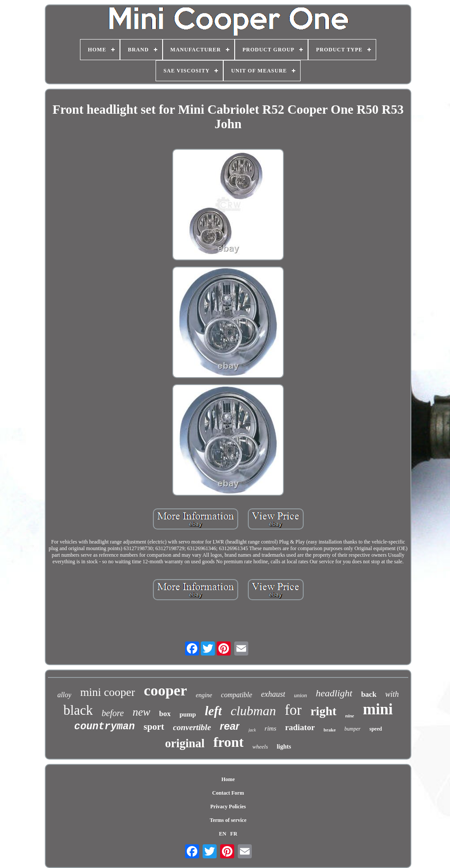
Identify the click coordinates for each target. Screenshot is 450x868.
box (165, 714)
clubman (253, 711)
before (112, 713)
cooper (165, 690)
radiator (300, 727)
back (369, 694)
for (293, 710)
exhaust (273, 694)
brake (330, 730)
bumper (353, 729)
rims (270, 728)
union (301, 695)
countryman (105, 727)
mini (378, 709)
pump (188, 714)
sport (154, 727)
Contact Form (228, 793)
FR (234, 834)
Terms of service (228, 820)
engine (204, 695)
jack (252, 730)
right (323, 711)
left (213, 711)
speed (376, 729)
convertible (192, 727)
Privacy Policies (228, 807)
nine (350, 716)
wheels (260, 747)
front (229, 742)
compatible (237, 695)
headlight (334, 693)
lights (284, 747)
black (78, 710)
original (185, 743)
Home (228, 779)
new (142, 712)
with (392, 694)
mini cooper (107, 692)
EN (223, 834)
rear (230, 726)
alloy (64, 695)
